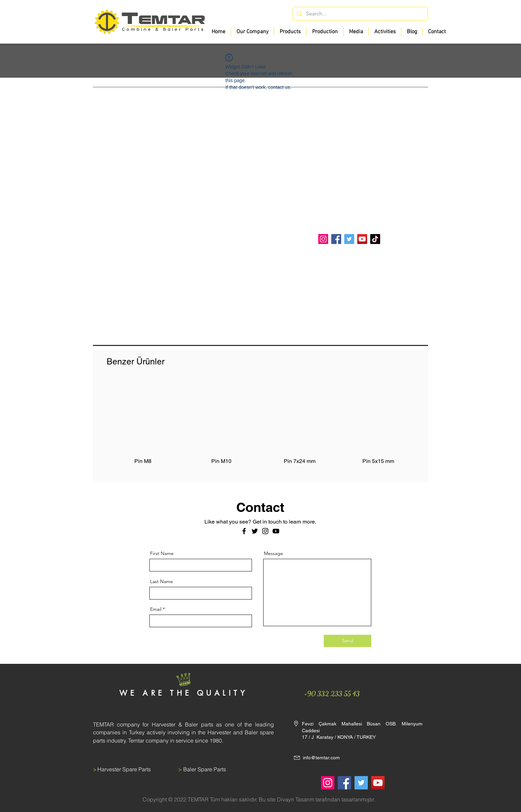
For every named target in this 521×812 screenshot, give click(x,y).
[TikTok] (375, 239)
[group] (260, 426)
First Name (162, 553)
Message (273, 553)
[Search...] (360, 14)
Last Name (162, 581)
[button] (290, 32)
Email (156, 609)
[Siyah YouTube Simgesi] (276, 531)
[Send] (348, 641)
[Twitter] (349, 239)
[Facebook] (336, 239)
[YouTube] (362, 239)
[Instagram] (323, 239)
